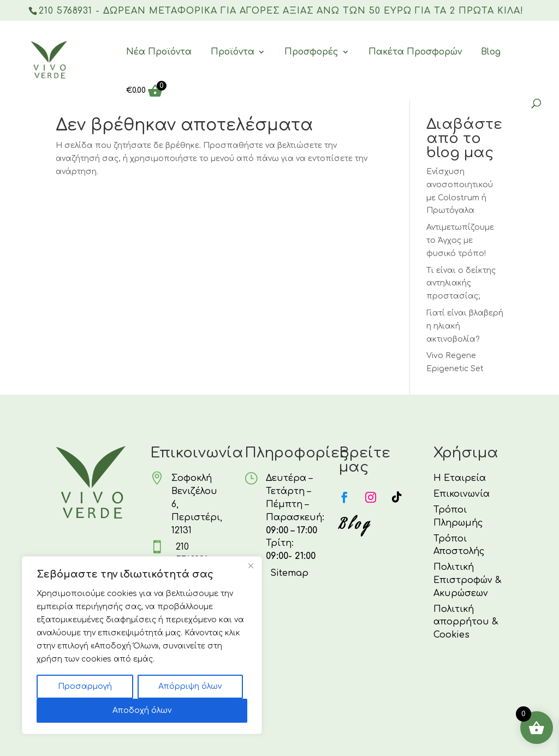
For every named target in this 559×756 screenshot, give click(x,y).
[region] (142, 645)
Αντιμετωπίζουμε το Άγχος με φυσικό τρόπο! (460, 240)
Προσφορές (311, 52)
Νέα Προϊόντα (159, 52)
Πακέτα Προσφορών (415, 52)
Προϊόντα (233, 52)
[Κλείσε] (251, 565)
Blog (491, 52)
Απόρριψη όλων (190, 686)
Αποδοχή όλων (142, 710)
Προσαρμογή (85, 686)
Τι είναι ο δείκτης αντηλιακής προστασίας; (461, 284)
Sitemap (289, 573)
